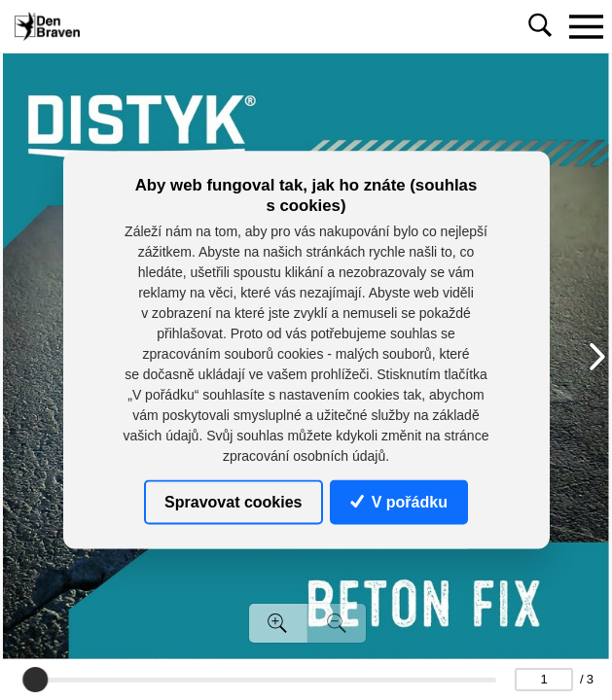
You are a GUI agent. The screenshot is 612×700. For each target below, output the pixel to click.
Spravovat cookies (233, 501)
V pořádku (399, 501)
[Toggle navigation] (586, 26)
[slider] (35, 680)
